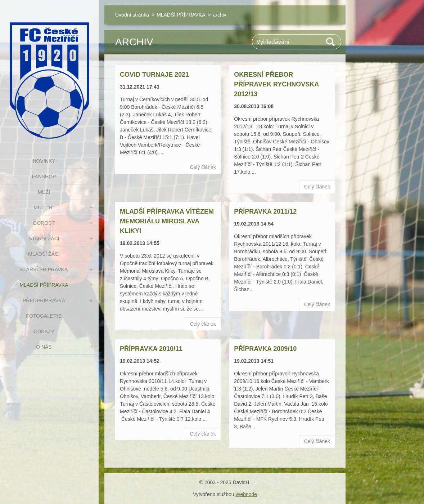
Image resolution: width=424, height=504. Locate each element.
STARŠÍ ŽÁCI (44, 238)
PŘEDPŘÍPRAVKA (44, 300)
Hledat (331, 42)
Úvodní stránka (132, 15)
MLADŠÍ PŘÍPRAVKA (44, 285)
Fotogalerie (44, 316)
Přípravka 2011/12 (265, 211)
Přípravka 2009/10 (265, 349)
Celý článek (203, 167)
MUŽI (44, 192)
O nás (44, 347)
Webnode (246, 494)
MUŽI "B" (44, 208)
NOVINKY (44, 161)
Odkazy (44, 331)
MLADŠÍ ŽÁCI (44, 254)
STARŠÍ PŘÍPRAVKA (44, 269)
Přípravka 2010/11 (151, 349)
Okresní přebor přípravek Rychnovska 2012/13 (276, 84)
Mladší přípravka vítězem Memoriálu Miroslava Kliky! (167, 221)
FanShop (44, 177)
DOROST (44, 223)
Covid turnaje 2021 (154, 75)
